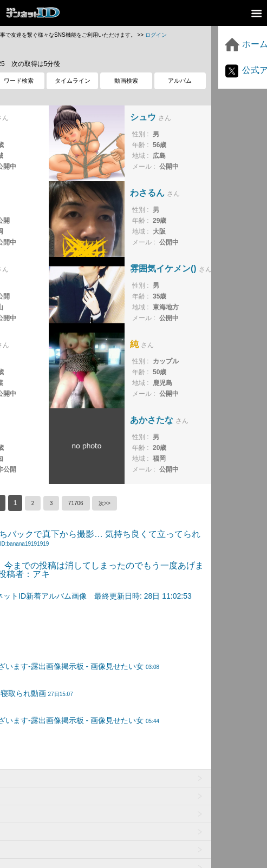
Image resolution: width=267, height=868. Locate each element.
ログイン (156, 35)
